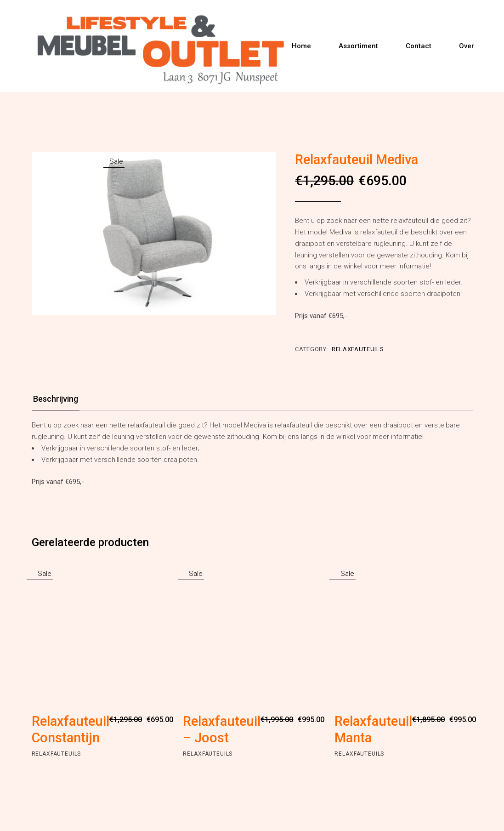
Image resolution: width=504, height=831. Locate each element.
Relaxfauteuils (358, 349)
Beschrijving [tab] (56, 399)
